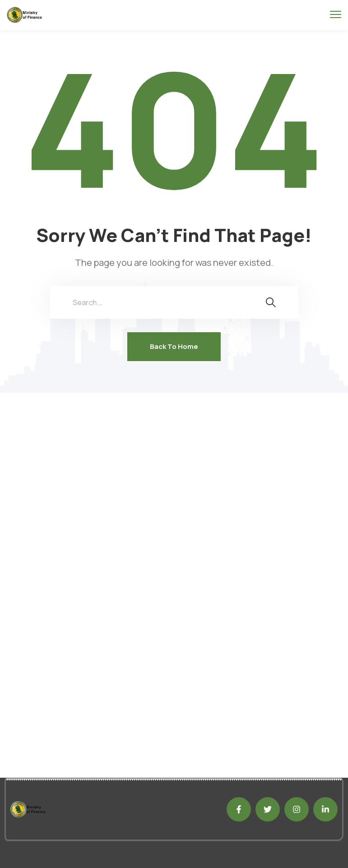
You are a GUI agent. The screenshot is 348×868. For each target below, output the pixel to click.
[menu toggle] (336, 15)
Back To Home (174, 346)
